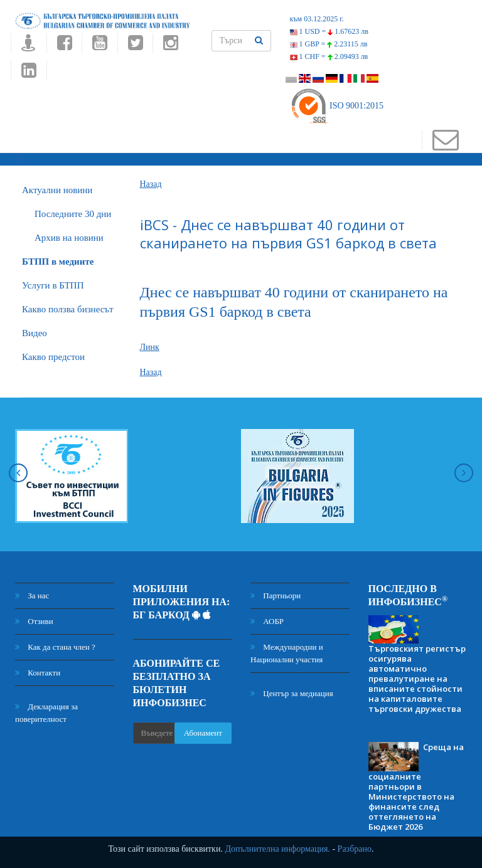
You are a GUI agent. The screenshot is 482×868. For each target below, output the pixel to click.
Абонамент (203, 733)
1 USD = (329, 31)
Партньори (276, 595)
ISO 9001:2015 (337, 106)
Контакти (38, 673)
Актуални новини (57, 190)
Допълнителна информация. (277, 849)
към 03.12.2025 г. (317, 19)
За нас (32, 595)
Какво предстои (53, 357)
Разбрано (355, 849)
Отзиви (34, 621)
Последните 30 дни (73, 214)
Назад (151, 184)
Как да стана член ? (55, 647)
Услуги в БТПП (53, 285)
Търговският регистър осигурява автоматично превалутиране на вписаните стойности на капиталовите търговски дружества (417, 679)
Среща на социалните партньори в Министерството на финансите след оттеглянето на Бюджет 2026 (416, 787)
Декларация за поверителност (46, 713)
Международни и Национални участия (287, 653)
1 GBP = (329, 44)
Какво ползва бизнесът (68, 309)
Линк (150, 347)
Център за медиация (292, 693)
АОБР (267, 621)
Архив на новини (69, 238)
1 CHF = (329, 56)
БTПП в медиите (58, 262)
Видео (35, 333)
